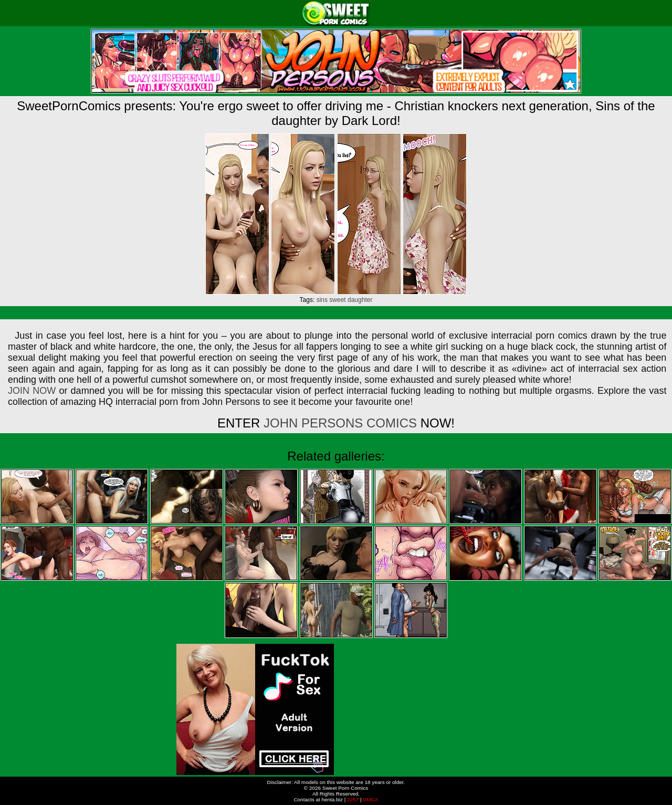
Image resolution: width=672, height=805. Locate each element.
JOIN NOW (32, 391)
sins (322, 300)
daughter (360, 300)
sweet (337, 300)
